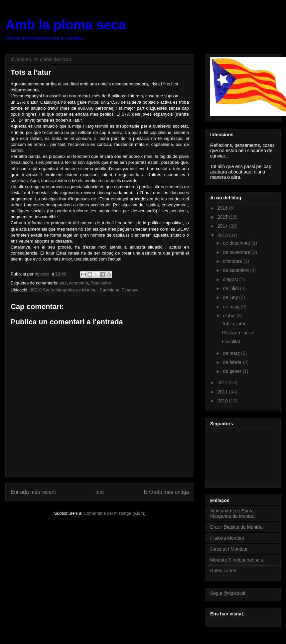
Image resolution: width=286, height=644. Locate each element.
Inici (100, 492)
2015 (223, 217)
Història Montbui (227, 538)
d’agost (231, 279)
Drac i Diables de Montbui (237, 527)
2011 (223, 392)
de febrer (233, 362)
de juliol (231, 288)
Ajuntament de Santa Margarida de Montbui (233, 514)
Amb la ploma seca (66, 25)
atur (63, 283)
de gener (233, 371)
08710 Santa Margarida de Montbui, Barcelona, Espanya (84, 290)
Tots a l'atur (234, 324)
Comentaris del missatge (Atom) (115, 513)
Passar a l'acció (238, 333)
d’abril (230, 316)
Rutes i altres (224, 571)
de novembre (237, 252)
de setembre (236, 270)
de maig (232, 307)
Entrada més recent (33, 492)
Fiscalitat (231, 342)
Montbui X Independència (237, 560)
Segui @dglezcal (228, 593)
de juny (231, 297)
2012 (223, 382)
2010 (223, 401)
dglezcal (43, 274)
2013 (223, 235)
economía (79, 283)
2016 (223, 208)
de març (232, 353)
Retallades (101, 283)
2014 (223, 226)
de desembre (237, 243)
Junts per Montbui (229, 549)
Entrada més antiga (166, 492)
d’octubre (233, 261)
